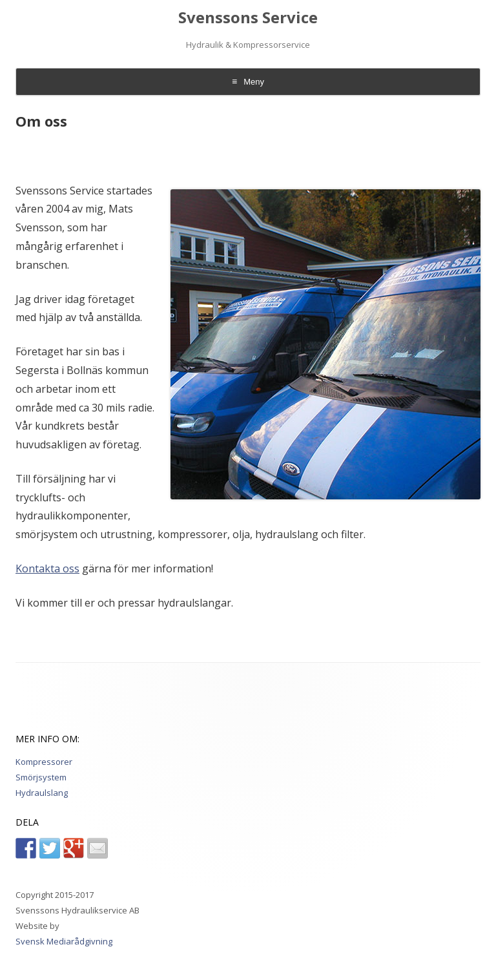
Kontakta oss (47, 568)
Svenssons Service (248, 18)
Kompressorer (44, 762)
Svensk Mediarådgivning (64, 941)
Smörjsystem (41, 777)
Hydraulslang (42, 793)
